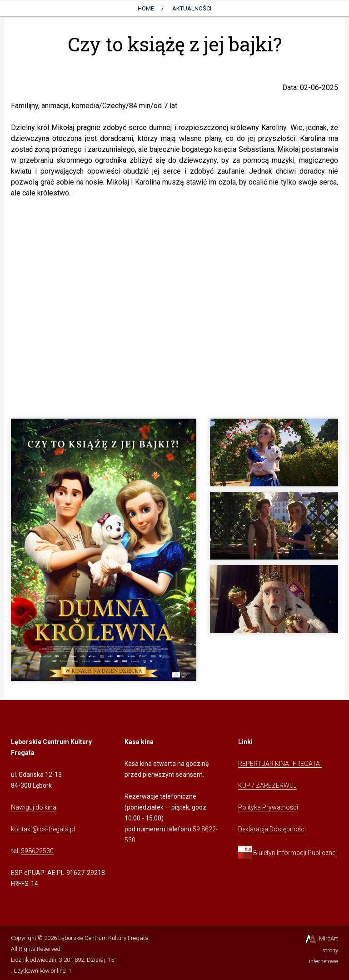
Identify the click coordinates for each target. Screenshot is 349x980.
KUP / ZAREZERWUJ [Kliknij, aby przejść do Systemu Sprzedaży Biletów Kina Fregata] (267, 785)
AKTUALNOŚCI (192, 8)
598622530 (37, 851)
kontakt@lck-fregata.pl (43, 829)
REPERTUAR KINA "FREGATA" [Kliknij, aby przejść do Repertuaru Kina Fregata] (280, 764)
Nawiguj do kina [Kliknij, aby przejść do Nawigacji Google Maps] (34, 807)
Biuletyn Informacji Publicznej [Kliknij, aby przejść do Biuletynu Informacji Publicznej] (287, 853)
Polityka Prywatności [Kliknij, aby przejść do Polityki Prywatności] (268, 807)
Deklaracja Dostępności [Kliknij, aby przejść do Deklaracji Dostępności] (272, 829)
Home (146, 8)
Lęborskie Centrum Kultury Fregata (103, 938)
